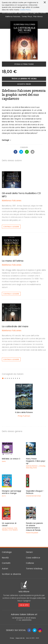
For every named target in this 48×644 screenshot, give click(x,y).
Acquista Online (24, 84)
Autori (5, 569)
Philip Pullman (24, 416)
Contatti (6, 563)
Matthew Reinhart (32, 466)
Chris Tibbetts (13, 530)
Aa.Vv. (4, 496)
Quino (4, 461)
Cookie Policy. (26, 10)
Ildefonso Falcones (13, 17)
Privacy (12, 638)
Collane (30, 563)
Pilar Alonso (38, 17)
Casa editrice (33, 558)
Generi (29, 552)
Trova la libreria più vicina (24, 79)
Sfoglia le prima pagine (24, 64)
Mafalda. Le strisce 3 (11, 459)
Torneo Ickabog (34, 569)
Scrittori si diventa (11, 574)
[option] (24, 401)
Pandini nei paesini (32, 533)
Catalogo (7, 552)
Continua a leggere (11, 227)
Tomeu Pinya (27, 17)
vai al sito (24, 605)
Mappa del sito (20, 638)
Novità (5, 558)
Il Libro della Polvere (24, 412)
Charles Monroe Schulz (33, 496)
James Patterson (8, 528)
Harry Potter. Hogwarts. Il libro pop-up (36, 461)
